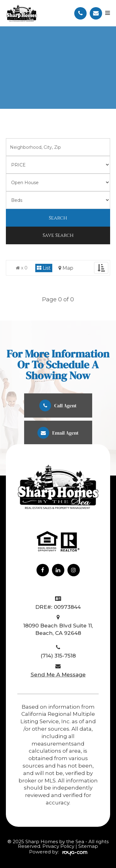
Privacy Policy (59, 846)
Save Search (58, 235)
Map (66, 268)
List (44, 268)
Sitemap (88, 846)
